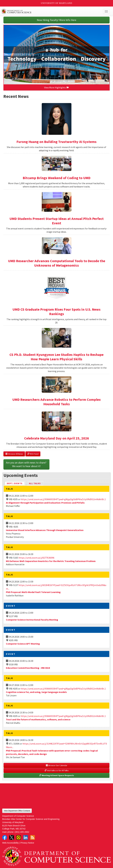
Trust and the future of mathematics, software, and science (38, 719)
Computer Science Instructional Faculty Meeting (32, 620)
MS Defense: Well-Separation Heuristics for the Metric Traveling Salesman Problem (51, 561)
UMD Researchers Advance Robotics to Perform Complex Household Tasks (56, 402)
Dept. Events (16, 483)
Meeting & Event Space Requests (57, 775)
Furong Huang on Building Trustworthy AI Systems (56, 142)
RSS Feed (33, 454)
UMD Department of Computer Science (45, 11)
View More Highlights (57, 87)
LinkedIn (26, 837)
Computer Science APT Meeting (23, 644)
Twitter (12, 837)
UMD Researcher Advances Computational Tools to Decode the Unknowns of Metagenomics (57, 263)
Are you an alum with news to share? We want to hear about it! (26, 464)
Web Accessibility (10, 843)
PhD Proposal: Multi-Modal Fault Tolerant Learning (33, 592)
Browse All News (14, 454)
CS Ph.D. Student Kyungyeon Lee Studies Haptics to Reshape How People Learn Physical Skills (56, 357)
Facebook (5, 837)
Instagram (19, 837)
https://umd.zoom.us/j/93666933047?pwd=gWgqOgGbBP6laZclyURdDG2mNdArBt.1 (63, 499)
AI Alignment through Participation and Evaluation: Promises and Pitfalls (45, 503)
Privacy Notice (27, 843)
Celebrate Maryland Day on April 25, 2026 (57, 438)
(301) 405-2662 (22, 832)
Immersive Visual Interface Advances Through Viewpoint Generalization (45, 530)
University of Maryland (56, 3)
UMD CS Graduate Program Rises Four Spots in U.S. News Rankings (56, 312)
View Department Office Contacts (17, 811)
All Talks (35, 483)
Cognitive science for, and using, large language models (36, 692)
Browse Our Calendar (57, 765)
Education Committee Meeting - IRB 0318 (28, 668)
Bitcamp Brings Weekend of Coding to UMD (57, 178)
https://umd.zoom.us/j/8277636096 (36, 558)
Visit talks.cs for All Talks (57, 770)
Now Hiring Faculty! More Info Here (56, 20)
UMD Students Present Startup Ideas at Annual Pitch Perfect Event (57, 221)
